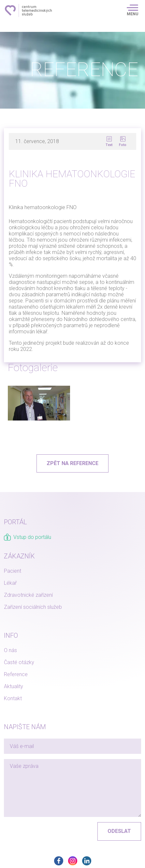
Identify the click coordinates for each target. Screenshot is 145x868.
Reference (16, 674)
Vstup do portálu (28, 537)
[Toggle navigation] (132, 10)
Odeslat (119, 831)
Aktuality (14, 686)
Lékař (10, 583)
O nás (10, 650)
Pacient (13, 571)
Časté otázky (19, 662)
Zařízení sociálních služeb (33, 607)
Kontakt (13, 698)
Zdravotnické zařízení (28, 595)
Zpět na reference (72, 463)
